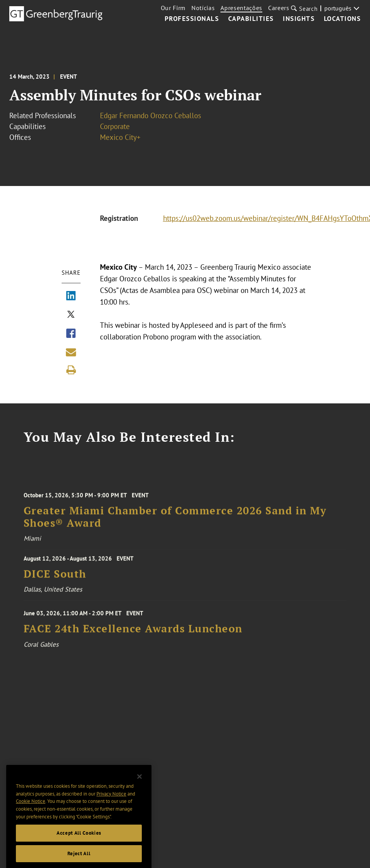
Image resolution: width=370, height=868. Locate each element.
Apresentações (241, 8)
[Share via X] (71, 315)
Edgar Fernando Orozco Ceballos (151, 115)
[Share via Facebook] (71, 334)
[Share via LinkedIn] (71, 296)
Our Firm (173, 8)
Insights (299, 19)
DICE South (55, 578)
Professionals (192, 19)
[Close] (139, 787)
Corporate (115, 126)
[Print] (71, 370)
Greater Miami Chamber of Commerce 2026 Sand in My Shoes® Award (175, 523)
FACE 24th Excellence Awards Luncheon (133, 634)
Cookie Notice (31, 811)
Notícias (203, 8)
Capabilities (251, 19)
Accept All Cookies (79, 843)
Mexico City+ (120, 137)
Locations (342, 19)
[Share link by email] (71, 352)
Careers (279, 8)
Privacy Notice (111, 803)
